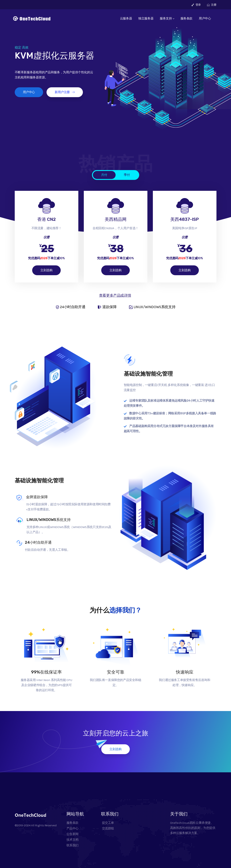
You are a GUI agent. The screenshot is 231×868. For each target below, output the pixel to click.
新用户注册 (65, 92)
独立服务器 (146, 18)
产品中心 (73, 828)
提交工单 (108, 823)
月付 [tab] (104, 175)
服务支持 (167, 18)
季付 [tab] (127, 175)
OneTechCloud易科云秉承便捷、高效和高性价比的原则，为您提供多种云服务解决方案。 (193, 828)
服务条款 (186, 18)
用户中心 (205, 18)
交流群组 (108, 828)
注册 (212, 5)
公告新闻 (73, 834)
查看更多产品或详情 (115, 295)
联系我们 (73, 845)
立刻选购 (46, 270)
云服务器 (126, 18)
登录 (196, 5)
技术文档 (73, 840)
